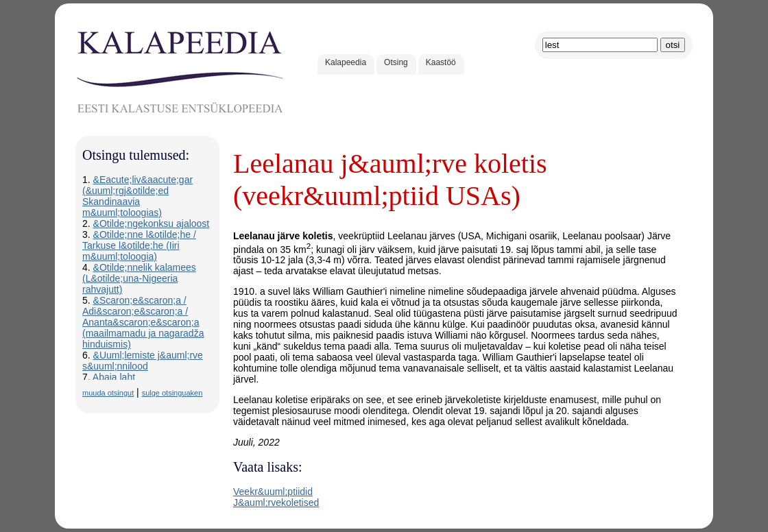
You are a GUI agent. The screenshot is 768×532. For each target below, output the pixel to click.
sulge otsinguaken (172, 393)
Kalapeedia (346, 62)
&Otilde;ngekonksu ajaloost (152, 223)
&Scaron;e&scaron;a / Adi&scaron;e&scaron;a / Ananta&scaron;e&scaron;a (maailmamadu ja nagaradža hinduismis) (143, 322)
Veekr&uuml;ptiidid (273, 492)
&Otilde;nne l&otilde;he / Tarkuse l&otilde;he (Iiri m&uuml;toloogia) (139, 245)
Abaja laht (114, 377)
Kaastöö (441, 62)
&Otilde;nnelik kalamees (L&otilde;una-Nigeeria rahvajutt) (139, 278)
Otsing (396, 62)
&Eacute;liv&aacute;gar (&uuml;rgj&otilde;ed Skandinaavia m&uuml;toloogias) (137, 196)
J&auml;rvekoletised (276, 503)
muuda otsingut (108, 393)
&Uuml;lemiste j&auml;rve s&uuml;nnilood (143, 361)
